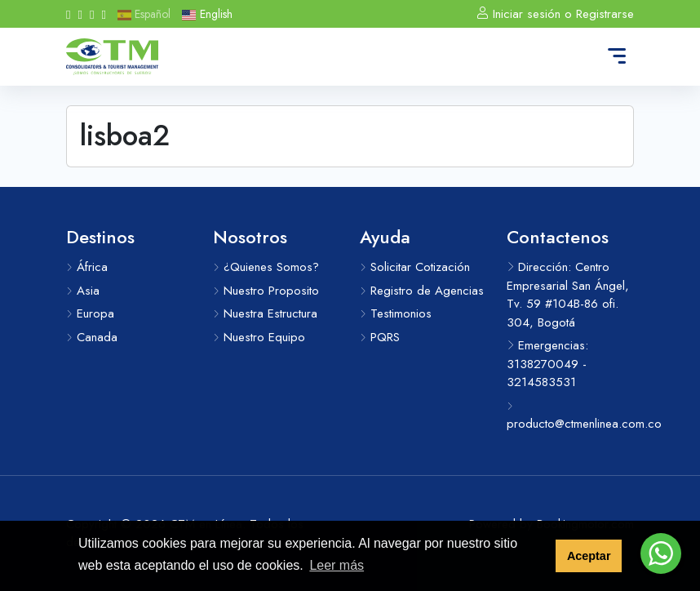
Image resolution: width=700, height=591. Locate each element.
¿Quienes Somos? (266, 267)
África (87, 267)
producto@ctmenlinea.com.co (570, 418)
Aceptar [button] (589, 556)
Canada (92, 337)
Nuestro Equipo (259, 337)
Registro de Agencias (422, 291)
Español (144, 14)
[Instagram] (80, 14)
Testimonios (396, 313)
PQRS (380, 337)
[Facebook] (68, 14)
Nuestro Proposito (266, 291)
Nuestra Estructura (265, 313)
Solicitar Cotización (415, 267)
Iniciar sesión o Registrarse (555, 14)
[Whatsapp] (92, 14)
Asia (83, 291)
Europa (90, 313)
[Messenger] (103, 14)
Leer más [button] (337, 565)
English (207, 14)
